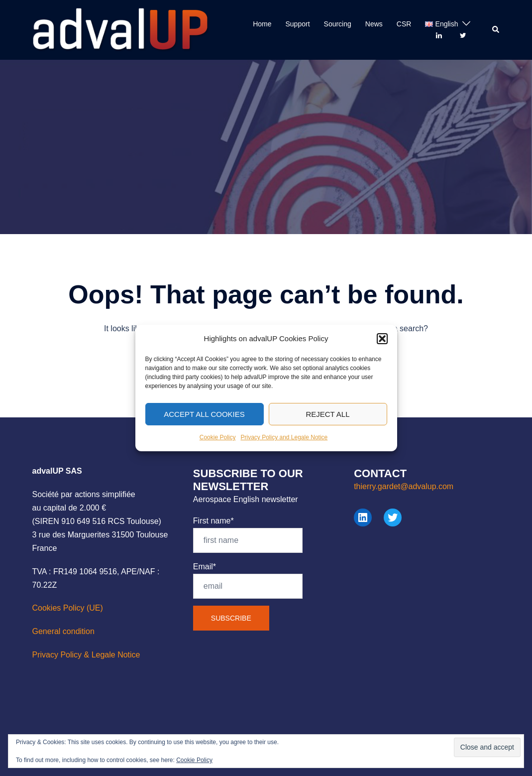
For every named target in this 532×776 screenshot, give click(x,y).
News (374, 24)
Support (298, 24)
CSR (404, 24)
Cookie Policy (218, 445)
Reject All (327, 422)
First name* (248, 535)
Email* (248, 581)
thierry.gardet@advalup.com (404, 486)
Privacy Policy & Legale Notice (86, 655)
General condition (63, 631)
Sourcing (338, 24)
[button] (382, 346)
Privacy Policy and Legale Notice (284, 445)
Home (262, 24)
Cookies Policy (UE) (68, 608)
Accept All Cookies (204, 422)
